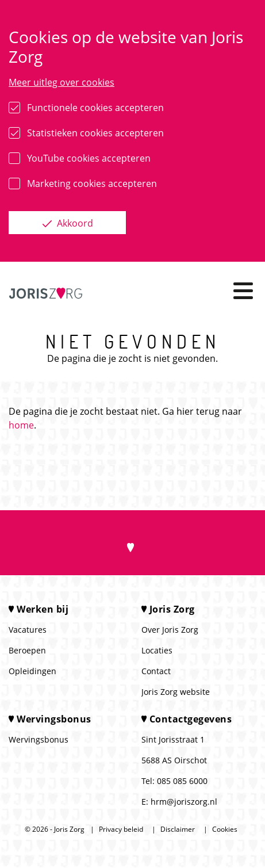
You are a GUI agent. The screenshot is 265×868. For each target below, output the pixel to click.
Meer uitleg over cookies (62, 82)
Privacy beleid (121, 829)
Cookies (225, 829)
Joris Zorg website (176, 692)
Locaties (157, 650)
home (21, 425)
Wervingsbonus (39, 739)
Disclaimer (178, 829)
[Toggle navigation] (243, 291)
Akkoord (74, 223)
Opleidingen (32, 671)
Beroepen (27, 650)
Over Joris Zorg (170, 630)
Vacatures (28, 630)
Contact (156, 671)
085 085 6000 (182, 781)
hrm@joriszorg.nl (184, 802)
